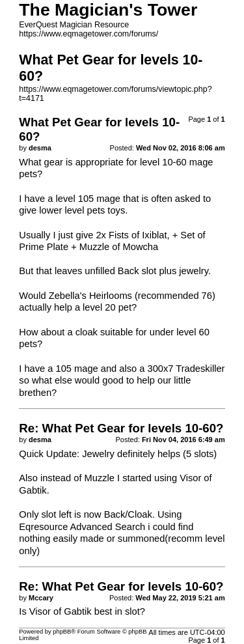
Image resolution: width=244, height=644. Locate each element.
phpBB (62, 632)
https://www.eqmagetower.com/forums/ (88, 34)
